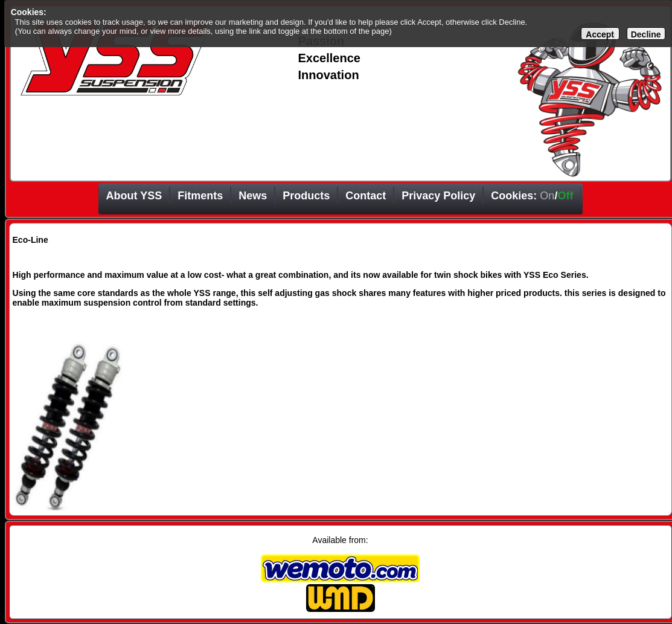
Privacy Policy (438, 196)
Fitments (200, 196)
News (253, 196)
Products (306, 196)
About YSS (134, 196)
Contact (366, 196)
